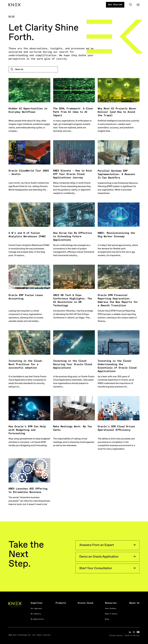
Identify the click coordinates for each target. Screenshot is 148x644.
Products (61, 603)
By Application (37, 619)
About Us (134, 603)
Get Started (115, 5)
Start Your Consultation (96, 568)
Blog (107, 619)
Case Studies (111, 609)
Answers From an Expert (97, 545)
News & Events (111, 614)
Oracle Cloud (85, 603)
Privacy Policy (116, 636)
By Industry (36, 614)
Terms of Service (132, 636)
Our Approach (36, 609)
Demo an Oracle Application (99, 557)
